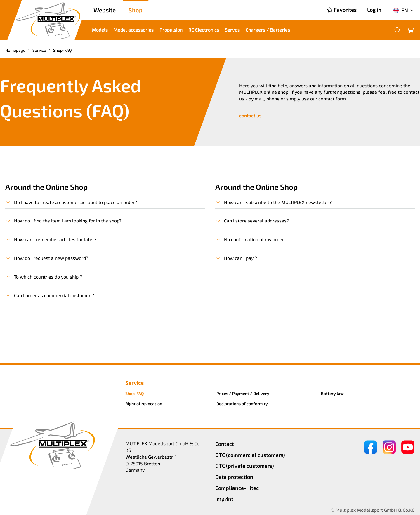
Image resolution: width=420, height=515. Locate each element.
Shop (136, 10)
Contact (225, 444)
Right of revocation (144, 404)
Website (105, 10)
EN (401, 10)
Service (40, 50)
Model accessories (134, 30)
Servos (232, 30)
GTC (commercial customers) (250, 455)
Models (100, 30)
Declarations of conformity (242, 404)
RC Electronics (204, 30)
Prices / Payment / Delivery (243, 393)
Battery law (332, 393)
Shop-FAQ (135, 393)
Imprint (224, 499)
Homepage (16, 50)
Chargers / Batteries (268, 30)
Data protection (234, 477)
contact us (250, 115)
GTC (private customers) (245, 466)
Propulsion (171, 30)
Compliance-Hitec (237, 488)
